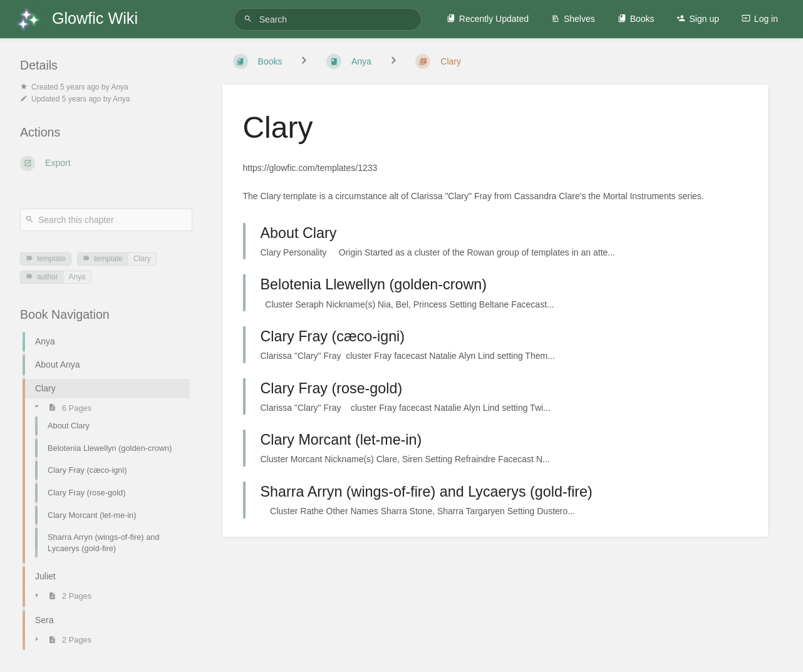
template (46, 259)
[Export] (106, 163)
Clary (142, 259)
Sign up (697, 19)
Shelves (573, 19)
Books (636, 19)
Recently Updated (488, 19)
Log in (760, 19)
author (42, 277)
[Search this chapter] (106, 220)
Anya (77, 277)
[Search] (250, 19)
